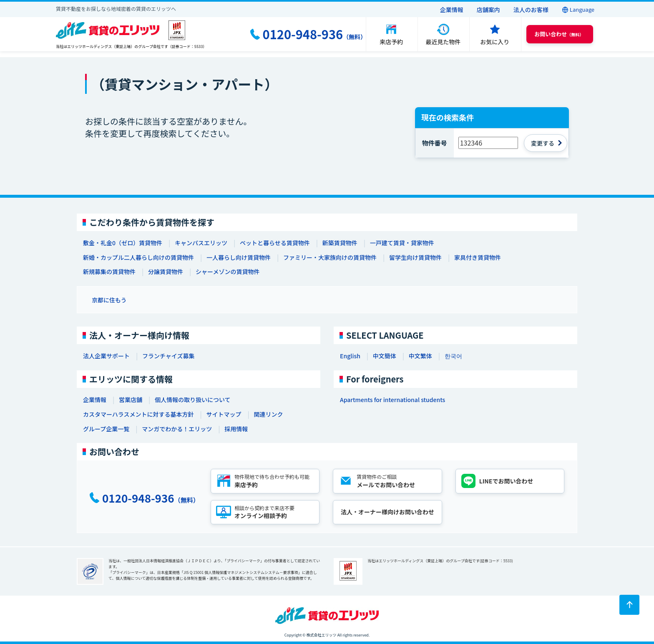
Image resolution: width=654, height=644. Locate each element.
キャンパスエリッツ (201, 243)
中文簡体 (385, 356)
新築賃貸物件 (340, 243)
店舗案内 (488, 10)
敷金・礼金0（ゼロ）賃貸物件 (123, 243)
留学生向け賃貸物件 (415, 257)
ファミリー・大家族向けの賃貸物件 (330, 257)
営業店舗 (131, 400)
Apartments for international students (392, 400)
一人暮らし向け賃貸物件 (239, 257)
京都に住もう (109, 300)
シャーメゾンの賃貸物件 (228, 272)
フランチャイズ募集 (168, 356)
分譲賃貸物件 (166, 272)
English (350, 356)
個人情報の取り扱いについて (193, 400)
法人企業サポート (106, 356)
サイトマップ (224, 414)
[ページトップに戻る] (629, 605)
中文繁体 (420, 356)
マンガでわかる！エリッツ (177, 429)
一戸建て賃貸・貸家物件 (402, 243)
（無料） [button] (559, 34)
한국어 (453, 356)
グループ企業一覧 (106, 429)
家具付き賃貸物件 (478, 257)
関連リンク (268, 414)
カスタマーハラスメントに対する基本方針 (138, 414)
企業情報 (452, 10)
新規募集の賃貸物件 (109, 272)
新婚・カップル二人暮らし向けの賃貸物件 (138, 257)
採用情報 (236, 429)
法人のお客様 (531, 10)
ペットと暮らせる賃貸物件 (275, 243)
